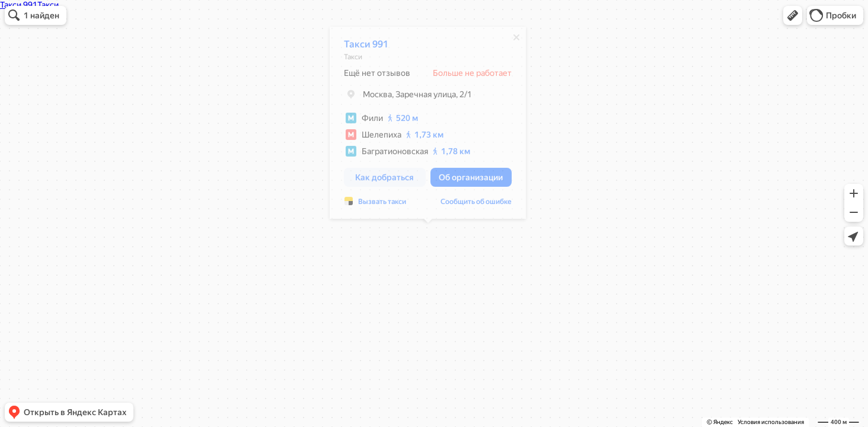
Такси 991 (366, 47)
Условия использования (771, 422)
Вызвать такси (382, 205)
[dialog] (428, 126)
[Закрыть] (516, 40)
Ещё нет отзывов (377, 76)
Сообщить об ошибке (476, 205)
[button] (793, 15)
